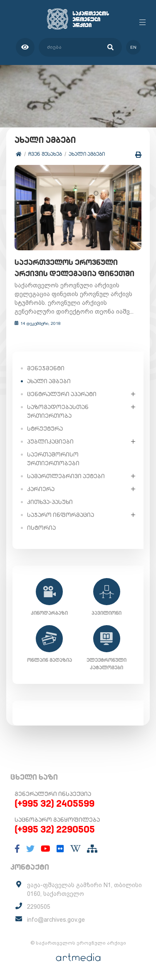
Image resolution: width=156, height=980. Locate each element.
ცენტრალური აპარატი (62, 394)
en (133, 47)
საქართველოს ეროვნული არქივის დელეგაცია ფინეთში (74, 268)
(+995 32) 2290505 (55, 829)
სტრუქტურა (45, 429)
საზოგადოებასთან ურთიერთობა (58, 411)
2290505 (39, 907)
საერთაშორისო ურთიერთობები (53, 459)
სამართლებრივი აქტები (66, 476)
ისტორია (41, 528)
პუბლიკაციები (50, 441)
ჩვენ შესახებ (45, 154)
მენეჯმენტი (46, 368)
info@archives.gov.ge (56, 920)
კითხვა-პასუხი (50, 502)
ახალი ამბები (87, 154)
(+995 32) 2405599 (54, 803)
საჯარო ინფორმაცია (61, 515)
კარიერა (41, 489)
